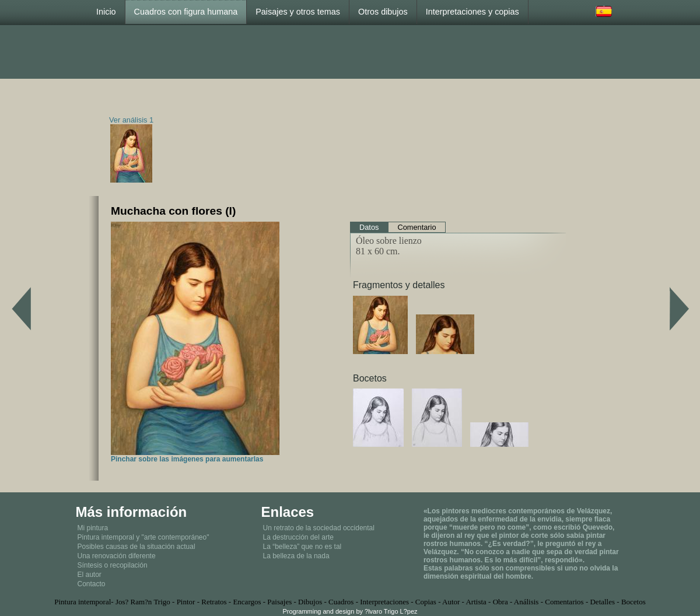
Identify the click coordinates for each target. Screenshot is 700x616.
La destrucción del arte (298, 537)
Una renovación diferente (117, 556)
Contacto (92, 584)
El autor (90, 575)
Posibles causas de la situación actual (136, 547)
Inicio (106, 12)
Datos (369, 227)
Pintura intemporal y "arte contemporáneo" (143, 537)
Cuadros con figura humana (186, 12)
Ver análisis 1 (131, 120)
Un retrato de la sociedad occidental (318, 528)
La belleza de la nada (296, 556)
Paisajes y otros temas (298, 12)
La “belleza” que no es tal (302, 547)
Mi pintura (93, 528)
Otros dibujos (383, 12)
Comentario (416, 227)
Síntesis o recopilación (113, 565)
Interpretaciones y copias (473, 12)
